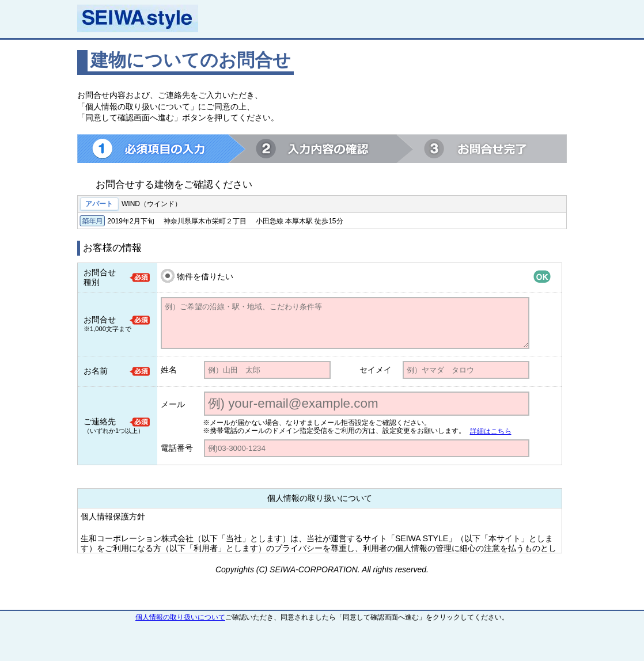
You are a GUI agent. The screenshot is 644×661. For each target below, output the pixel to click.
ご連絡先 (100, 421)
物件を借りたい (205, 276)
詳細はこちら (491, 431)
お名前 (96, 371)
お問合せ (100, 320)
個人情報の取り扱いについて (180, 617)
